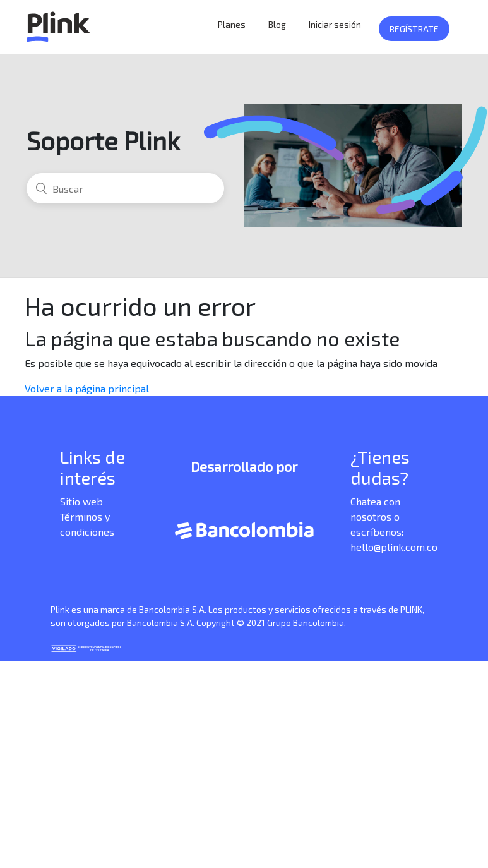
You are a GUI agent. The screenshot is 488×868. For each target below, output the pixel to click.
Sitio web (81, 501)
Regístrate (414, 29)
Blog (277, 24)
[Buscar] (125, 188)
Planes (232, 24)
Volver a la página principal (87, 388)
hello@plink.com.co (394, 547)
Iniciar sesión (335, 24)
